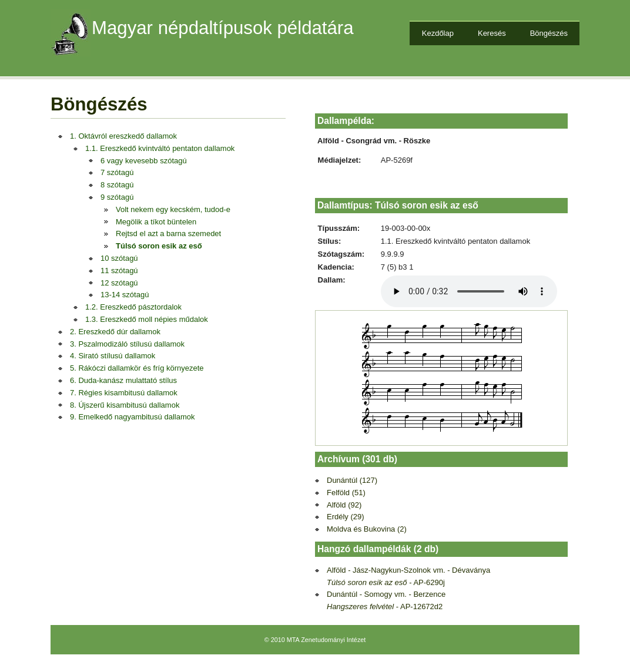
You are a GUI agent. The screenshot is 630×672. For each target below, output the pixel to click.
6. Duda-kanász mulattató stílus (123, 380)
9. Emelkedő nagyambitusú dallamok (132, 417)
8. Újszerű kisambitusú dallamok (125, 405)
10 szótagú (119, 258)
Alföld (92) (344, 505)
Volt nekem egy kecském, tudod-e (173, 209)
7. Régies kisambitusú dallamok (124, 393)
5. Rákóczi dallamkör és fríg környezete (137, 368)
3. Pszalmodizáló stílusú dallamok (127, 344)
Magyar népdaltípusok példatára (223, 28)
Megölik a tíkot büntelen (156, 222)
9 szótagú (117, 197)
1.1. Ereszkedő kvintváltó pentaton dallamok (160, 148)
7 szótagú (117, 172)
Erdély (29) (346, 517)
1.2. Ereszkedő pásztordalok (133, 307)
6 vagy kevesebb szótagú (144, 161)
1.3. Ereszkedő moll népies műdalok (147, 319)
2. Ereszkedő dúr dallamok (115, 332)
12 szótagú (119, 283)
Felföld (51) (346, 493)
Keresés (492, 33)
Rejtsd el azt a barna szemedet (168, 233)
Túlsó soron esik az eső (159, 246)
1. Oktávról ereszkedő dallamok (123, 136)
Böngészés (549, 33)
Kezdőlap (438, 33)
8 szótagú (117, 185)
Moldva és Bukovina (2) (367, 529)
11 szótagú (119, 271)
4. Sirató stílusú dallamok (113, 356)
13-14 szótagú (125, 295)
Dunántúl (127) (352, 480)
